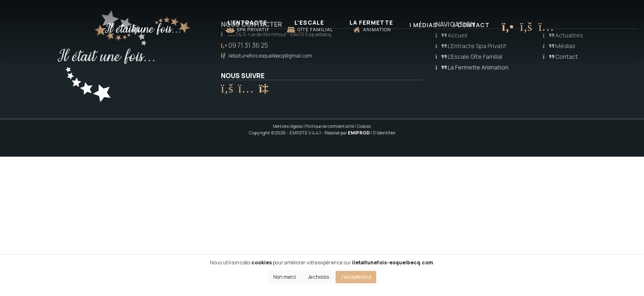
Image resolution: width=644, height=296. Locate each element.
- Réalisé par (346, 133)
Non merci (285, 277)
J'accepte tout (356, 277)
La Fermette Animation (472, 67)
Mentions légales (288, 126)
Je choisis (318, 277)
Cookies (364, 126)
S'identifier (384, 133)
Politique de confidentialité (330, 126)
